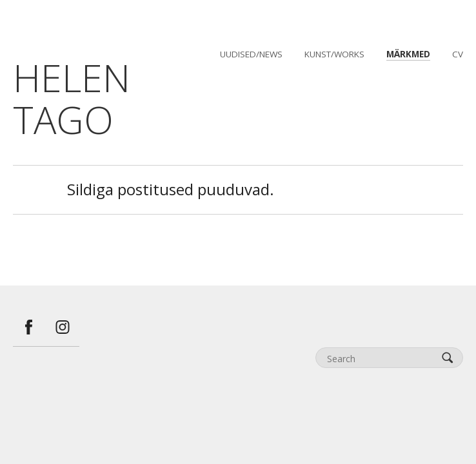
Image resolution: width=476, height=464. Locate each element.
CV (458, 54)
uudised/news (251, 54)
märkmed (408, 54)
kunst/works (334, 54)
